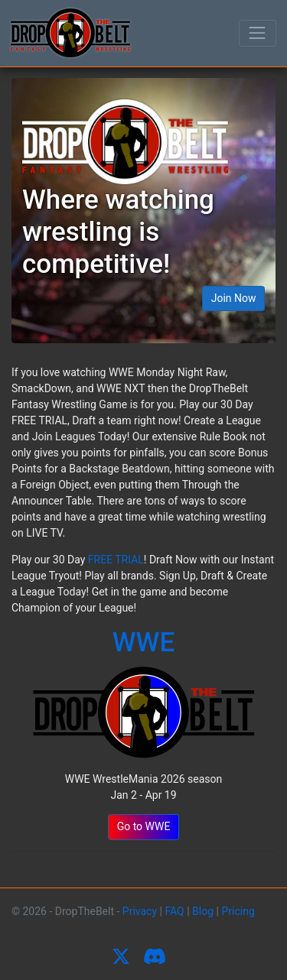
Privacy (140, 911)
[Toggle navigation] (258, 33)
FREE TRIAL (116, 560)
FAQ (174, 911)
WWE (143, 643)
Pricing (238, 911)
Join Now (234, 298)
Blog (203, 911)
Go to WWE (144, 826)
